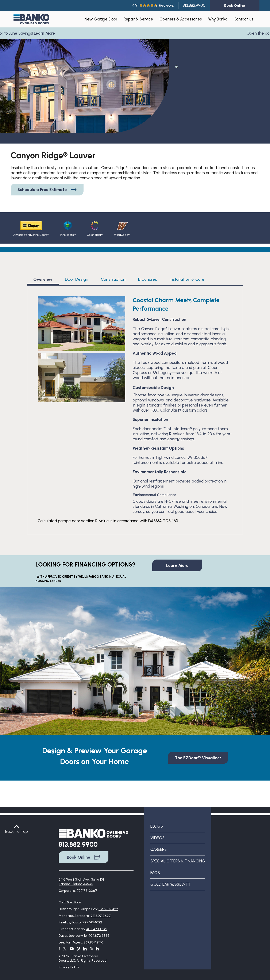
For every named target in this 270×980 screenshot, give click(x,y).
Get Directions (70, 902)
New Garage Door (101, 19)
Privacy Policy (69, 967)
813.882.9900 (194, 5)
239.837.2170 (93, 942)
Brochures (148, 279)
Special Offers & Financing (178, 861)
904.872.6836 (99, 936)
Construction (113, 279)
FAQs (155, 873)
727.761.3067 (87, 891)
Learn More (46, 33)
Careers (159, 849)
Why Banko (218, 19)
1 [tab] (176, 66)
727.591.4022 (92, 922)
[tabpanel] (84, 96)
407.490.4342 (97, 929)
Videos (157, 838)
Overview (43, 279)
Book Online (84, 857)
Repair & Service (138, 19)
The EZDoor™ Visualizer (198, 758)
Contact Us (244, 19)
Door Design (77, 279)
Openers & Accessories (181, 19)
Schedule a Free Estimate (47, 190)
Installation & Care (187, 279)
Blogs (157, 826)
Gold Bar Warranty (170, 884)
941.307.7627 (101, 916)
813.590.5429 (108, 909)
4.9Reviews (153, 5)
